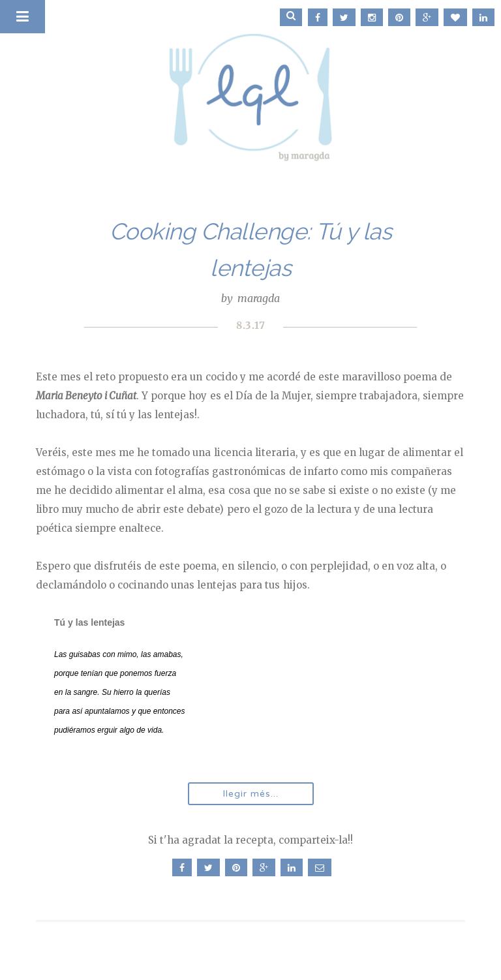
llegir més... (251, 794)
